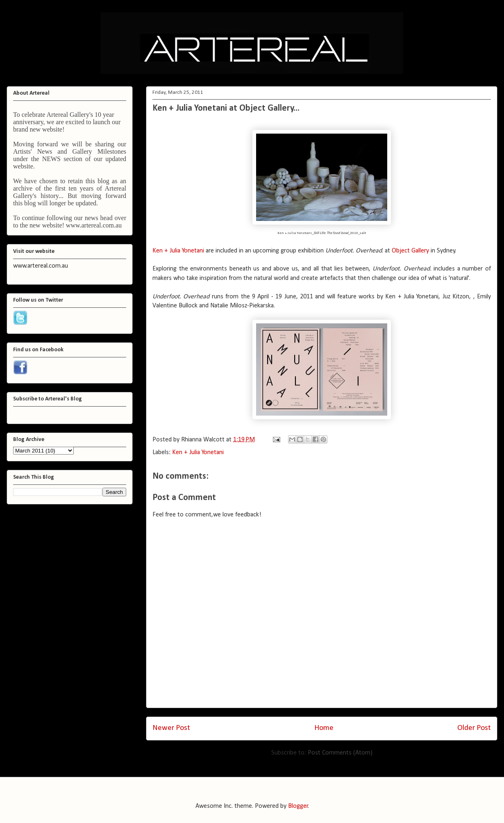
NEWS (51, 159)
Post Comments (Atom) (340, 753)
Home (324, 728)
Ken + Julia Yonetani (178, 251)
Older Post (474, 728)
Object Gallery (410, 251)
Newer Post (171, 728)
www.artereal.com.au (94, 225)
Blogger (298, 806)
